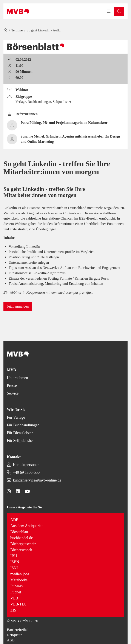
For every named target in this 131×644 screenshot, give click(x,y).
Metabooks (19, 580)
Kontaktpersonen (26, 465)
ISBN (15, 562)
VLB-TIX (18, 604)
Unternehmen (17, 378)
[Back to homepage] (18, 11)
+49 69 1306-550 (26, 472)
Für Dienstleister (20, 433)
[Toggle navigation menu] (109, 11)
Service (13, 393)
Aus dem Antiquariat (26, 526)
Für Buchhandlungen (23, 425)
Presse (12, 385)
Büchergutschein (23, 544)
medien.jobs (20, 574)
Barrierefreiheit (18, 630)
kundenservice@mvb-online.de (37, 480)
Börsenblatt (19, 532)
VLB (14, 598)
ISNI (14, 568)
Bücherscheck (21, 550)
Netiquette (15, 635)
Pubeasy (17, 586)
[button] (119, 11)
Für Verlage (16, 417)
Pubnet (16, 592)
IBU (14, 556)
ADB (14, 520)
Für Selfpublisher (20, 441)
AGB (11, 640)
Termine (17, 30)
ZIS (13, 610)
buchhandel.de (22, 538)
